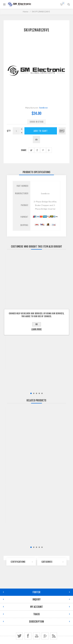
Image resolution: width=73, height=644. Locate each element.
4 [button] (39, 393)
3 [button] (36, 393)
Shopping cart (63, 3)
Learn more (37, 329)
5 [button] (42, 393)
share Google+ (49, 150)
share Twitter (31, 150)
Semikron (44, 108)
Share (24, 150)
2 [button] (34, 393)
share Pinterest (43, 150)
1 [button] (31, 393)
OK (36, 324)
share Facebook (37, 150)
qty (9, 131)
